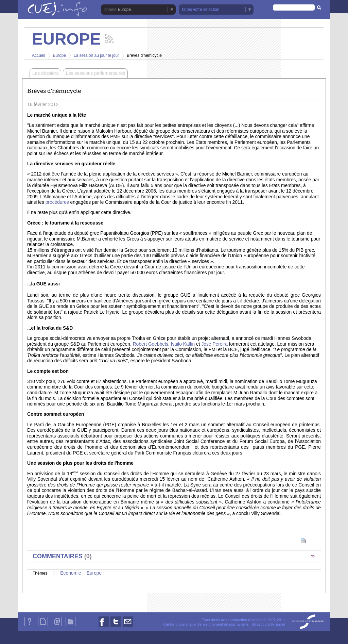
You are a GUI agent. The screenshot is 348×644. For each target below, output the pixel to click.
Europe (124, 10)
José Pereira (214, 344)
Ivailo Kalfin (182, 344)
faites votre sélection (201, 10)
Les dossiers (45, 73)
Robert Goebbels (150, 344)
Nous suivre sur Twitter (116, 626)
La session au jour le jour (96, 55)
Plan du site (43, 626)
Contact (57, 626)
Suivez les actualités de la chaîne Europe (109, 39)
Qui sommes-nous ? (29, 626)
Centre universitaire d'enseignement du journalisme (206, 624)
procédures (57, 202)
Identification (71, 626)
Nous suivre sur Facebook (104, 626)
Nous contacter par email (128, 626)
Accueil (39, 55)
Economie (71, 573)
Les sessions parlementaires (95, 73)
